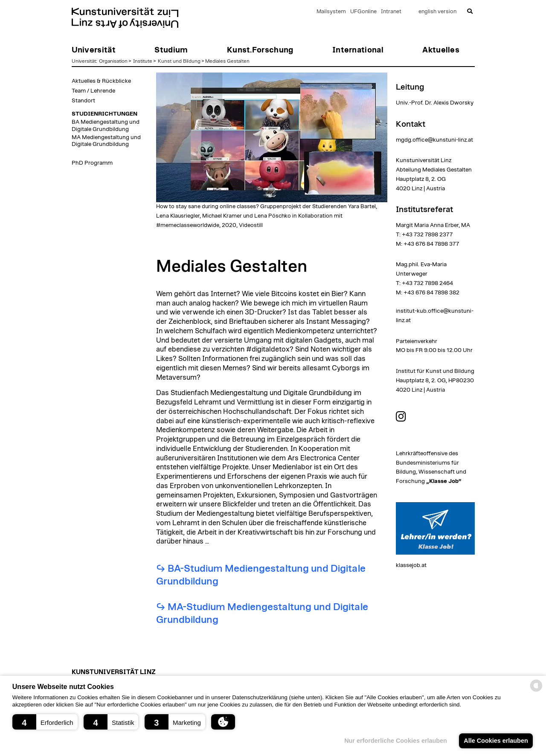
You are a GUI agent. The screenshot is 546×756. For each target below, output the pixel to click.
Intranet (391, 12)
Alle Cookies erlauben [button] (496, 741)
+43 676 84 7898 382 (431, 293)
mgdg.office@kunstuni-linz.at (434, 140)
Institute (143, 61)
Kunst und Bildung (179, 61)
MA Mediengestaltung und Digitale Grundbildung (106, 141)
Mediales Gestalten (227, 61)
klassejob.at (411, 565)
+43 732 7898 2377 (427, 235)
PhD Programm (92, 163)
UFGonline (363, 12)
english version (437, 12)
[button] (45, 722)
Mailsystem (331, 12)
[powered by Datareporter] (536, 691)
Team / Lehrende (93, 91)
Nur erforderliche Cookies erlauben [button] (396, 741)
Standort (83, 101)
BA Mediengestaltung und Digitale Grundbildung (106, 125)
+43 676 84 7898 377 (431, 244)
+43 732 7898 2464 (427, 283)
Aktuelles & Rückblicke (101, 81)
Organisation (113, 61)
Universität (84, 61)
